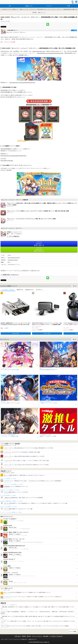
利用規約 (24, 636)
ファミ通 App (6, 2)
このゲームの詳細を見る (14, 236)
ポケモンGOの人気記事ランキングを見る (9, 507)
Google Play (39, 250)
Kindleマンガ (20, 290)
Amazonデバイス (29, 290)
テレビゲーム (39, 290)
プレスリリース (32, 9)
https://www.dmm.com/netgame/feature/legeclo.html (50, 53)
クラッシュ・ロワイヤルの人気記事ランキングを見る (12, 512)
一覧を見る (74, 286)
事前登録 (35, 13)
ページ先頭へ (74, 632)
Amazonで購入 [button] (16, 333)
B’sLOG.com (60, 636)
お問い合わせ (18, 636)
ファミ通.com (52, 636)
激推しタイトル (42, 13)
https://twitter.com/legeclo (7, 161)
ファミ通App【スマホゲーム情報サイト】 (10, 9)
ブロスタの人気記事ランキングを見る (9, 495)
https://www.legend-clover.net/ (14, 258)
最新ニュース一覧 (24, 9)
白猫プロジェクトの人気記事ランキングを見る (10, 490)
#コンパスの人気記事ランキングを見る (9, 479)
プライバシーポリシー (37, 636)
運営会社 (29, 636)
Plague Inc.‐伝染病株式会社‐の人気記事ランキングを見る (12, 501)
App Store (39, 244)
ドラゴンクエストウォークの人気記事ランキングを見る (12, 484)
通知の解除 (46, 636)
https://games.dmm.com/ (39, 51)
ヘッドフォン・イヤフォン (8, 290)
